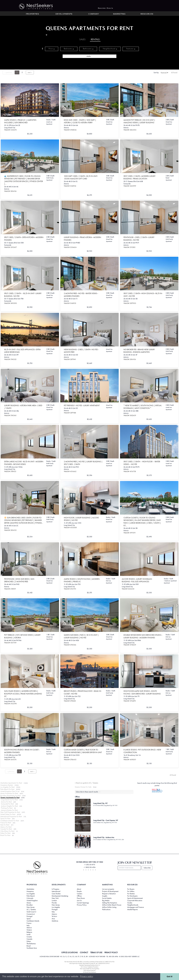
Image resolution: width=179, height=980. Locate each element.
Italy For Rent (5, 825)
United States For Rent (8, 814)
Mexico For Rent (6, 827)
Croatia (29, 937)
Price (52, 49)
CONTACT (84, 952)
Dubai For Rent (5, 833)
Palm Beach (31, 896)
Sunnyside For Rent (7, 804)
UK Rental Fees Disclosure (90, 972)
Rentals (95, 39)
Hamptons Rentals (7, 785)
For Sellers (131, 891)
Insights (105, 896)
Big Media (106, 901)
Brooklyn (30, 905)
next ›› (30, 72)
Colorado (30, 898)
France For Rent (6, 823)
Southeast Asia (32, 948)
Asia (53, 919)
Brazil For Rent (5, 835)
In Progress (56, 889)
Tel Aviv (54, 916)
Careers (80, 894)
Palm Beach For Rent (7, 789)
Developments (64, 14)
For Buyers (131, 889)
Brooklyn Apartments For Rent (10, 796)
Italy (28, 926)
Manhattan (30, 889)
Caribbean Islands (33, 921)
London (54, 901)
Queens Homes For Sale (83, 787)
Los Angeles (31, 894)
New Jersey (31, 907)
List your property (108, 889)
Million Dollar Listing (109, 907)
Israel (28, 935)
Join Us (79, 901)
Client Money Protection (89, 970)
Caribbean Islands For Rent (10, 821)
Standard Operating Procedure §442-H (90, 965)
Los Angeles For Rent (7, 787)
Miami (29, 903)
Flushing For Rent (7, 808)
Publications (106, 910)
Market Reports (133, 910)
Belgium (29, 932)
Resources (147, 14)
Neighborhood (110, 49)
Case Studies (56, 894)
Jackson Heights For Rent (9, 806)
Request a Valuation (109, 894)
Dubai (29, 941)
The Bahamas (31, 944)
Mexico (29, 928)
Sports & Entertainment (135, 898)
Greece (29, 930)
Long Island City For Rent (9, 800)
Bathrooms (88, 49)
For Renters (131, 894)
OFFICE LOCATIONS (69, 952)
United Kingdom (32, 901)
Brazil (29, 946)
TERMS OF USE (96, 952)
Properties (32, 14)
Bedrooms (69, 49)
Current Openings (83, 903)
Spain (29, 919)
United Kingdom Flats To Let (10, 791)
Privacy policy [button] (87, 976)
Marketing (119, 14)
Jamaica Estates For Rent (9, 810)
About (79, 889)
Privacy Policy (82, 905)
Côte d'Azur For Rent (7, 831)
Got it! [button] (170, 977)
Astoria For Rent (6, 802)
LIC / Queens (31, 910)
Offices (79, 896)
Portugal (29, 916)
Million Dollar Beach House (112, 905)
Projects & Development (110, 891)
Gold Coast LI (31, 912)
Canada (29, 939)
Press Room (81, 898)
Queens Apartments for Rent (10, 798)
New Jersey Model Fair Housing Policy (90, 969)
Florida (54, 903)
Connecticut (31, 914)
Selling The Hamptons (110, 903)
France (29, 923)
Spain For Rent (5, 818)
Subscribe (147, 868)
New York (55, 898)
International (56, 891)
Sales (83, 39)
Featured (164, 73)
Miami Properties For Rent (9, 793)
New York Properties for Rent (10, 812)
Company (94, 14)
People (79, 891)
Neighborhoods (133, 905)
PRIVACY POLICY (111, 952)
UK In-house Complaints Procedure (89, 967)
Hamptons (30, 891)
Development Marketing (60, 896)
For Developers (132, 896)
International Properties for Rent (11, 816)
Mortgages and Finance (136, 907)
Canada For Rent (6, 829)
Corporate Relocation (135, 901)
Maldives (55, 921)
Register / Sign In (105, 8)
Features (131, 49)
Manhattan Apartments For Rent (11, 783)
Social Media (107, 898)
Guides (130, 903)
